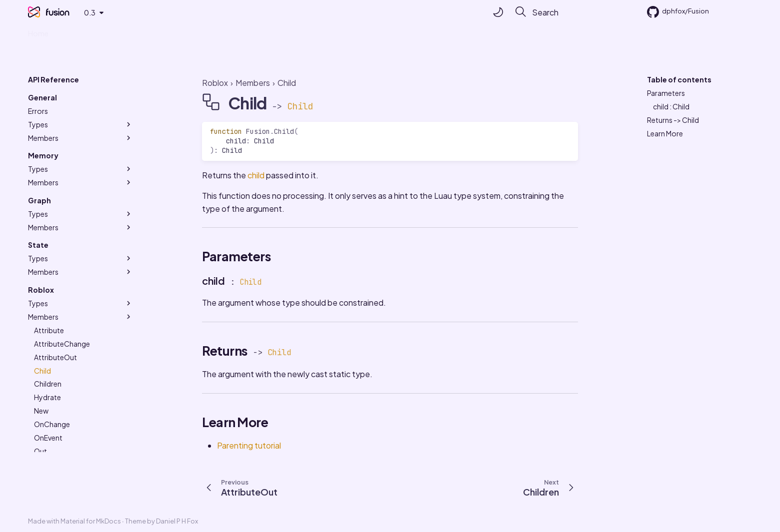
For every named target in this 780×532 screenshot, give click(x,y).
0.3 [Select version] (90, 12)
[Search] (568, 12)
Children (48, 384)
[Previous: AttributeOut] (238, 487)
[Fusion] (34, 12)
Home (38, 36)
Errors (38, 111)
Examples (119, 36)
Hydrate (47, 397)
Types (80, 124)
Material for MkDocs (91, 521)
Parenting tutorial (249, 445)
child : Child (671, 106)
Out (40, 451)
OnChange (52, 424)
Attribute (49, 330)
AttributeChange (62, 344)
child (256, 175)
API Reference (173, 36)
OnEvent (48, 438)
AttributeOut (55, 357)
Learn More (665, 133)
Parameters (666, 93)
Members (80, 138)
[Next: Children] (552, 487)
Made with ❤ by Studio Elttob (261, 36)
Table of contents (679, 79)
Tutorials (76, 36)
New (41, 411)
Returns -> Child (673, 120)
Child (42, 371)
